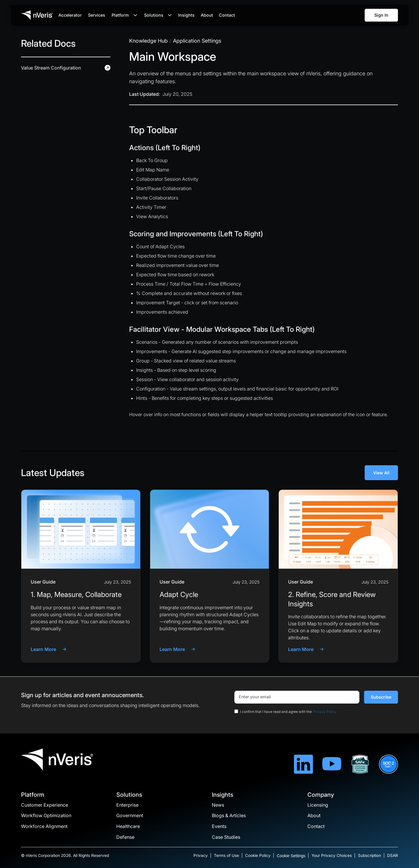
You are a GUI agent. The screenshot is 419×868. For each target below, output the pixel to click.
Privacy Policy (325, 712)
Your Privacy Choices (332, 855)
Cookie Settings (291, 856)
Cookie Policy (258, 855)
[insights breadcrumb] (148, 41)
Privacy (201, 855)
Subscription (369, 855)
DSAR (393, 855)
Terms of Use (226, 855)
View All (381, 473)
